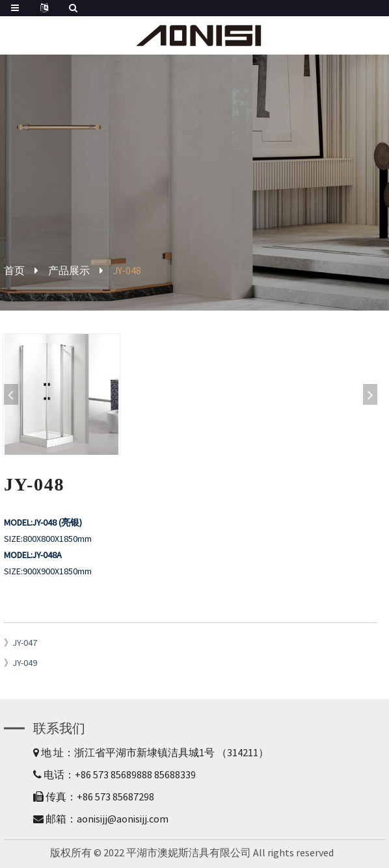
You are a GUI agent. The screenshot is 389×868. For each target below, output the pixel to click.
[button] (370, 394)
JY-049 (25, 663)
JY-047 (25, 643)
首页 (14, 270)
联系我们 (59, 728)
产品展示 (69, 270)
